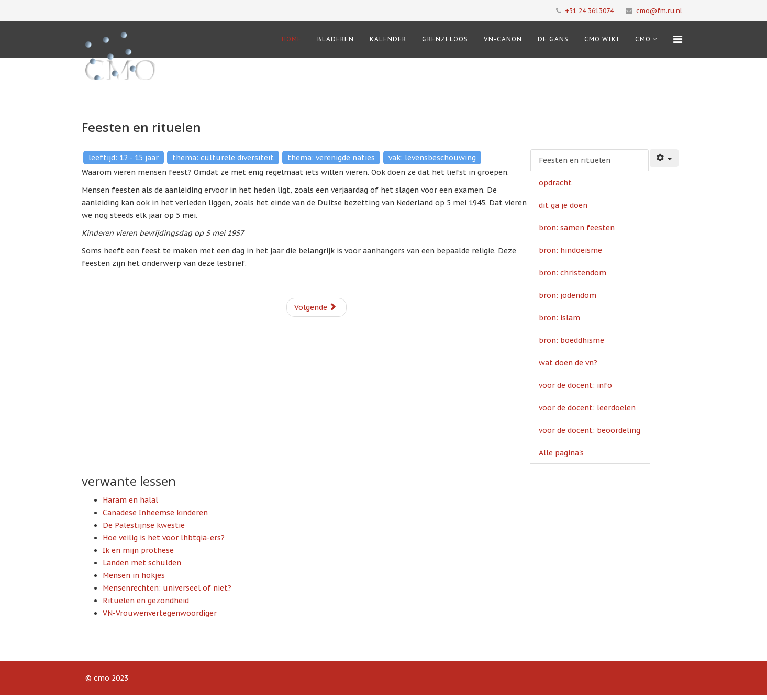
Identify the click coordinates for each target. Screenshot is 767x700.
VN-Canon (503, 39)
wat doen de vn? (568, 363)
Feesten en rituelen (575, 160)
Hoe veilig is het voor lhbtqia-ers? (164, 538)
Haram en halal (130, 500)
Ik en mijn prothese (138, 550)
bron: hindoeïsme (570, 250)
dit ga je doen (563, 205)
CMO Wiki (602, 39)
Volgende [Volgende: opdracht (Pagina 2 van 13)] (315, 307)
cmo (643, 39)
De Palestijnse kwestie (144, 525)
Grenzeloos (445, 39)
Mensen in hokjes (134, 575)
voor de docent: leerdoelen (587, 408)
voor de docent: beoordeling (590, 430)
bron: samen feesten (577, 228)
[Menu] (678, 39)
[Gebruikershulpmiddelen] (664, 158)
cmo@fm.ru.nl (659, 10)
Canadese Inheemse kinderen (155, 513)
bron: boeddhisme (571, 340)
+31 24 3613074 (589, 10)
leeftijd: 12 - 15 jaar (124, 158)
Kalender (388, 39)
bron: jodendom (568, 295)
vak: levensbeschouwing (432, 158)
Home (292, 39)
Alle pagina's (561, 453)
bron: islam (559, 318)
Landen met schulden (142, 563)
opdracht (555, 183)
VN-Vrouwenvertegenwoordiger (160, 613)
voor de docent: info (575, 385)
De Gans (553, 39)
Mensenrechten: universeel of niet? (167, 588)
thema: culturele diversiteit (223, 158)
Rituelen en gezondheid (146, 601)
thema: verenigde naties (331, 158)
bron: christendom (573, 273)
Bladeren (336, 39)
